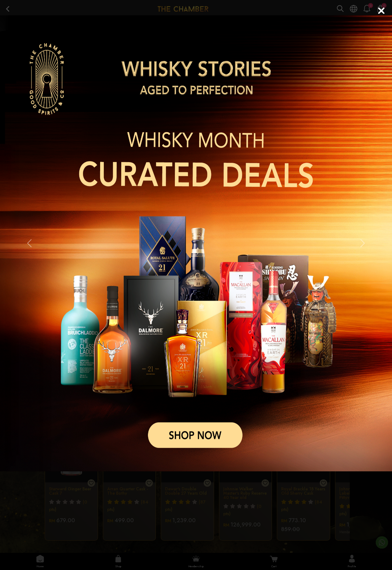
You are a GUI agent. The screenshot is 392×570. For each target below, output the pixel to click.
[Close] (381, 11)
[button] (29, 243)
